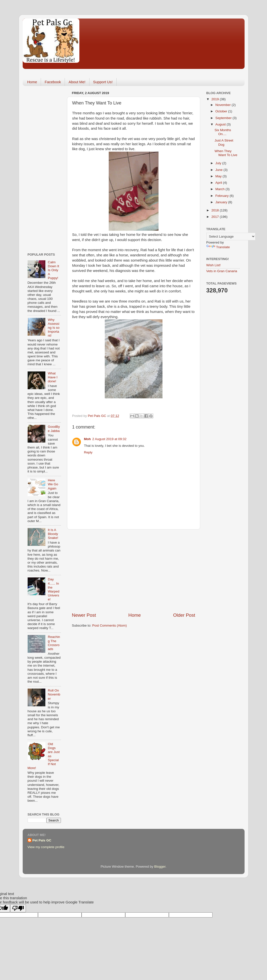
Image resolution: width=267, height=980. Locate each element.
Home (32, 82)
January (222, 202)
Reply (88, 452)
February (223, 196)
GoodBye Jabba (54, 429)
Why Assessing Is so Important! (54, 328)
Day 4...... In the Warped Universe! (54, 589)
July (219, 163)
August (221, 124)
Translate (218, 247)
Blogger (160, 867)
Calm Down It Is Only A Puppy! (53, 270)
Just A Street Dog (224, 142)
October (222, 111)
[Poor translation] (18, 908)
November (224, 105)
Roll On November (54, 694)
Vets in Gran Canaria (222, 271)
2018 (215, 210)
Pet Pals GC (42, 840)
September (224, 118)
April (219, 183)
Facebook (53, 82)
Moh (88, 439)
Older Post (184, 615)
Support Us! (103, 82)
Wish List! (214, 265)
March (221, 189)
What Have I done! (53, 377)
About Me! (77, 82)
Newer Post (84, 615)
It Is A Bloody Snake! (53, 534)
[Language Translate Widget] (231, 236)
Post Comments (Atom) (109, 625)
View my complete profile (46, 847)
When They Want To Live (226, 153)
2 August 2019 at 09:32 (109, 439)
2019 (215, 99)
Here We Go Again (53, 484)
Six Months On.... (223, 132)
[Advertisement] (134, 571)
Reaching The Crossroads (54, 643)
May (219, 176)
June (220, 170)
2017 (215, 217)
